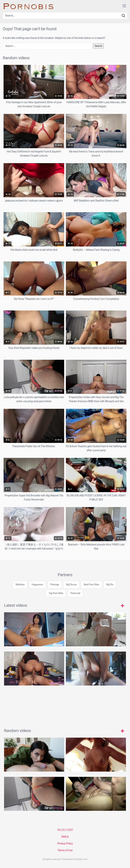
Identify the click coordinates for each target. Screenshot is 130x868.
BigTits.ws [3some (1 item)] (71, 585)
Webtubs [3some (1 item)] (20, 585)
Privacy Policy (65, 843)
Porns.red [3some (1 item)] (75, 593)
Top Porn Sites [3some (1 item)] (56, 593)
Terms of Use (65, 850)
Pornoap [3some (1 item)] (55, 585)
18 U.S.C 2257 (65, 830)
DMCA (65, 837)
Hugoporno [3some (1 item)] (37, 585)
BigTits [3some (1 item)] (110, 585)
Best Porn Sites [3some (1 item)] (91, 585)
